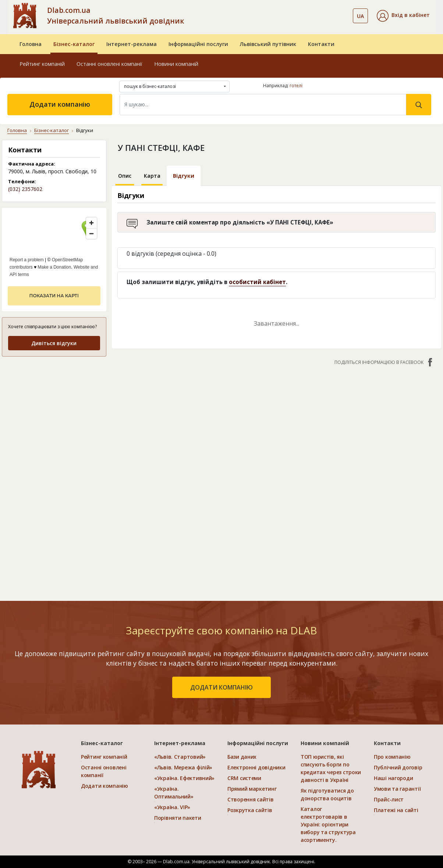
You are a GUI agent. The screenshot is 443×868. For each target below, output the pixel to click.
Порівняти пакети (178, 818)
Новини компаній (176, 64)
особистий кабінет (257, 282)
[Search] (263, 104)
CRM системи (244, 778)
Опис (125, 176)
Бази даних (242, 757)
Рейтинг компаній (42, 64)
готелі (296, 86)
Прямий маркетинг (252, 789)
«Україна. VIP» (172, 807)
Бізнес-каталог (74, 44)
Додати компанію (60, 104)
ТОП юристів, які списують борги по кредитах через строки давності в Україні (331, 768)
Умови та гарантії (397, 789)
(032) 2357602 (25, 189)
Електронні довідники (256, 767)
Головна (31, 44)
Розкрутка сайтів (250, 810)
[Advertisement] (54, 473)
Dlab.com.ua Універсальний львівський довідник (116, 15)
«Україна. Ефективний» (184, 778)
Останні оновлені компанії (109, 64)
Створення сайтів (251, 799)
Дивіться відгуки (54, 343)
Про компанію (392, 757)
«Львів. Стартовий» (180, 757)
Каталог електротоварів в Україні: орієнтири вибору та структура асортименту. (328, 824)
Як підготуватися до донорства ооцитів (327, 794)
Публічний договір (398, 767)
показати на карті (54, 296)
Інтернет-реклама (132, 44)
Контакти (321, 44)
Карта (152, 176)
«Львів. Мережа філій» (183, 767)
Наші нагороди (393, 778)
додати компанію (221, 687)
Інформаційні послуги (198, 44)
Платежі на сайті (396, 810)
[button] (403, 16)
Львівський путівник (268, 44)
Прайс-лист (389, 799)
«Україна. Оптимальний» (174, 793)
